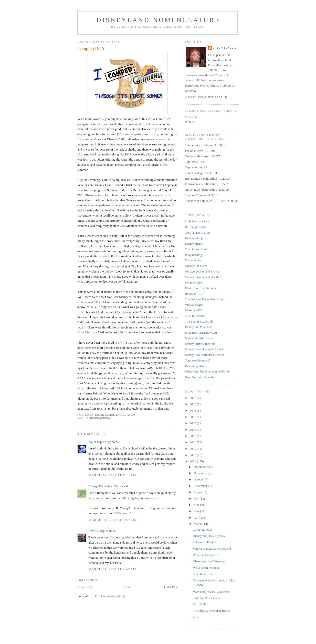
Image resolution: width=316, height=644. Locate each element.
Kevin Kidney (194, 282)
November (201, 473)
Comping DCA (202, 529)
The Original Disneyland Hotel (205, 299)
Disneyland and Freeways (209, 561)
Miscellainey (193, 260)
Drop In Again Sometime (201, 377)
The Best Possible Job (199, 322)
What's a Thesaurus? (206, 555)
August (199, 492)
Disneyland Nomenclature (158, 20)
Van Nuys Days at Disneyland (212, 549)
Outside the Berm (196, 266)
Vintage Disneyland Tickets (106, 486)
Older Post (171, 587)
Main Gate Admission (199, 338)
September (201, 486)
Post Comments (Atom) (110, 596)
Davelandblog (194, 238)
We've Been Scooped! (207, 568)
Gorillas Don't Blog (197, 233)
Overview (191, 117)
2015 (193, 423)
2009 (193, 455)
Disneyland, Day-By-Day (209, 536)
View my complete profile (206, 97)
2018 (193, 410)
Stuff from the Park (197, 221)
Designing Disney (196, 366)
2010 (193, 449)
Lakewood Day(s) (204, 542)
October (199, 479)
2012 (193, 436)
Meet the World (195, 316)
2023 (193, 398)
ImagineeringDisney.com (201, 333)
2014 (193, 430)
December (201, 467)
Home (128, 587)
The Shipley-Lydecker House (211, 611)
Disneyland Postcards (199, 327)
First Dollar (200, 604)
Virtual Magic (194, 305)
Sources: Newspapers (206, 598)
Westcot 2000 (194, 310)
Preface (190, 122)
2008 (193, 461)
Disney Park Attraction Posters (204, 355)
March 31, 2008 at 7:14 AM (112, 475)
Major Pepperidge (100, 442)
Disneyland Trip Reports (200, 288)
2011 (193, 442)
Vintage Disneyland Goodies (203, 277)
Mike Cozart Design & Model (204, 349)
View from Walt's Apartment (211, 592)
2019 (193, 404)
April (197, 518)
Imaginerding (193, 255)
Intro (196, 617)
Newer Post (85, 587)
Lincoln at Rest (202, 574)
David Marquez (98, 531)
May (197, 511)
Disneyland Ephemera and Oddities (207, 371)
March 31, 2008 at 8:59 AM (112, 520)
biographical (101, 418)
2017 (193, 417)
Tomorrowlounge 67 (198, 360)
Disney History (195, 244)
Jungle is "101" (195, 294)
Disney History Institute (200, 344)
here (91, 403)
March (198, 524)
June (197, 505)
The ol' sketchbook (197, 249)
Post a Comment (88, 580)
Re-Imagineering (196, 227)
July (197, 498)
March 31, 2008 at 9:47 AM (112, 569)
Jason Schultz (225, 48)
